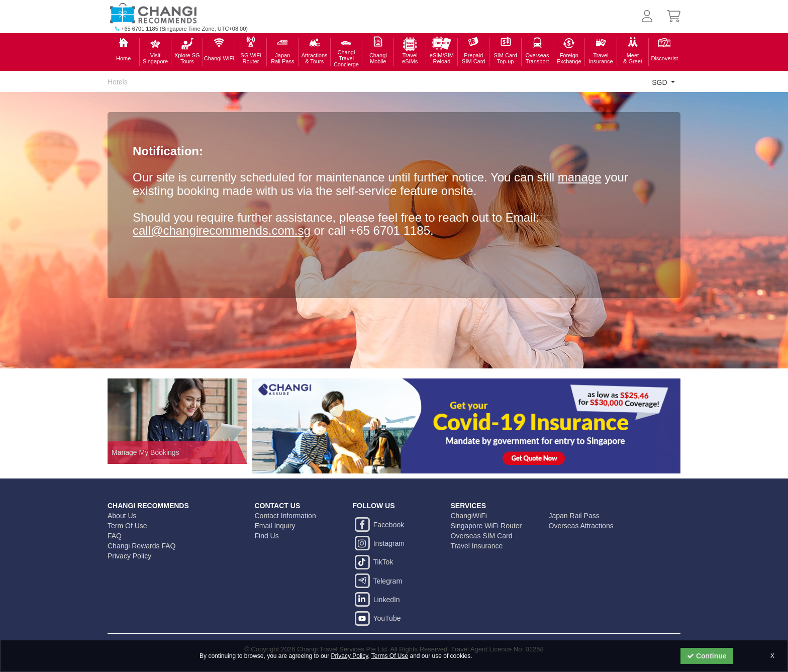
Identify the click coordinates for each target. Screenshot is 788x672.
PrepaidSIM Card (473, 58)
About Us (122, 516)
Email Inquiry (275, 526)
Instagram (379, 543)
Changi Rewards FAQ (141, 546)
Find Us (267, 536)
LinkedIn (376, 600)
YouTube (377, 618)
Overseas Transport (537, 58)
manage (580, 177)
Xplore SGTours (187, 58)
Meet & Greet (633, 58)
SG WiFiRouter (251, 58)
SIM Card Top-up (505, 58)
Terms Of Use (390, 656)
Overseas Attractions (581, 526)
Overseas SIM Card (482, 536)
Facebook (379, 525)
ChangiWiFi (469, 516)
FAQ (115, 536)
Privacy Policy (350, 656)
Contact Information (285, 516)
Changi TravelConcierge (346, 58)
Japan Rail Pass (282, 58)
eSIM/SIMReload (442, 58)
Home (123, 58)
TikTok (373, 562)
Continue (707, 656)
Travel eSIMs (410, 58)
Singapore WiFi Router (486, 526)
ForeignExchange (569, 58)
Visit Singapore (155, 58)
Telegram (378, 581)
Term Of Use (127, 526)
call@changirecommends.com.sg (222, 230)
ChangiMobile (378, 58)
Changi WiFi (219, 58)
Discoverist (664, 58)
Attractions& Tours (315, 58)
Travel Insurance (601, 58)
